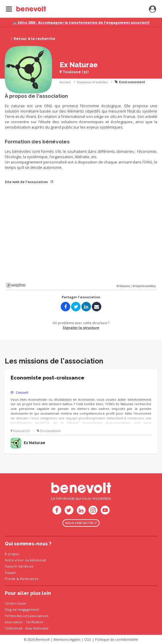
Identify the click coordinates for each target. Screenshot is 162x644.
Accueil (65, 82)
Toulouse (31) (74, 72)
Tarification (34, 622)
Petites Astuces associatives (27, 616)
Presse (10, 579)
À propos (12, 554)
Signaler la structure (81, 327)
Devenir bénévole (19, 566)
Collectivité (14, 628)
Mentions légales (67, 639)
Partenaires (29, 579)
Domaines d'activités (92, 82)
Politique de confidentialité (117, 639)
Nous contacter (81, 523)
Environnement (130, 82)
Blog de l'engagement (22, 609)
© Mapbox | (125, 286)
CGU (88, 639)
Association (14, 622)
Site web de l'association (29, 182)
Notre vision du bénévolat (25, 560)
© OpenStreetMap (144, 286)
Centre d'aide (15, 603)
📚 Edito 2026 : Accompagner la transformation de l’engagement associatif (81, 22)
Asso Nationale (37, 628)
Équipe (10, 572)
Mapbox (16, 285)
